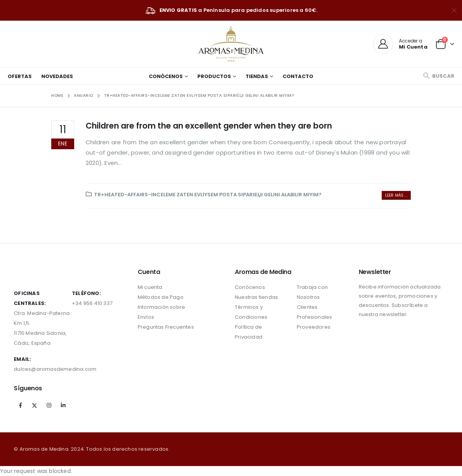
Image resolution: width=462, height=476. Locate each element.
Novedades (57, 76)
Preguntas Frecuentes (166, 327)
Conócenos (166, 76)
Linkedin (63, 405)
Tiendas (257, 76)
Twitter (34, 405)
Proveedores (314, 327)
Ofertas (20, 76)
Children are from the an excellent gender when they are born (209, 126)
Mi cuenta (150, 287)
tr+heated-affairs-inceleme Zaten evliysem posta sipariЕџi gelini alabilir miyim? (208, 195)
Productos (214, 76)
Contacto (298, 76)
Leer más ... (396, 195)
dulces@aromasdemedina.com (55, 369)
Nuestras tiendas (256, 297)
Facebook (20, 405)
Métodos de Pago (161, 297)
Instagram (49, 405)
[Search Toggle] (439, 76)
